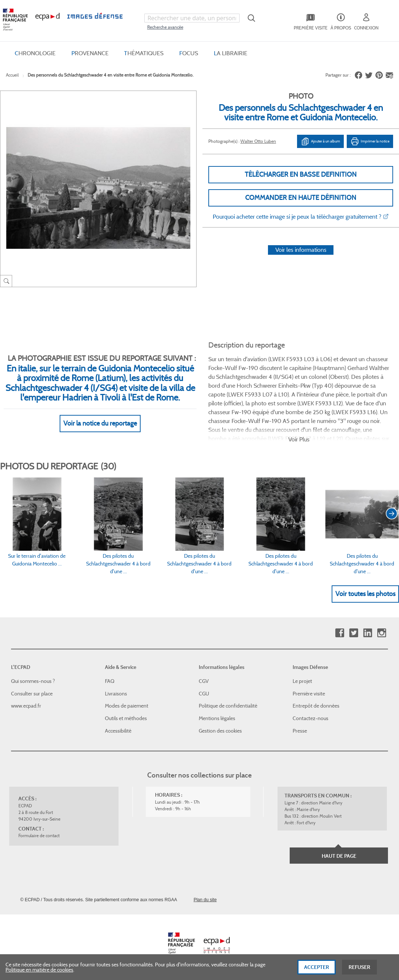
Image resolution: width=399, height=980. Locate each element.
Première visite (309, 694)
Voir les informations (301, 250)
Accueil (12, 75)
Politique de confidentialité (228, 706)
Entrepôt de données (316, 706)
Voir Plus (299, 439)
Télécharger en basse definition (301, 175)
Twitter (354, 633)
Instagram (382, 633)
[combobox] (192, 18)
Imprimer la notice (370, 141)
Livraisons (116, 694)
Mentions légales (217, 718)
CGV (204, 681)
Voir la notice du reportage (100, 423)
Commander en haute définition (301, 198)
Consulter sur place (32, 694)
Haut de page (339, 856)
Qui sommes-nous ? (33, 681)
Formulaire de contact (39, 836)
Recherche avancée (165, 27)
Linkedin (368, 633)
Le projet (302, 681)
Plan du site (205, 900)
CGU (204, 694)
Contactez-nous (310, 718)
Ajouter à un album (320, 141)
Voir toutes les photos (365, 594)
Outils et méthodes (126, 718)
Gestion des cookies (220, 731)
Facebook (340, 633)
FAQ (110, 681)
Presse (300, 731)
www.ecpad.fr (26, 706)
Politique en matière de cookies (39, 973)
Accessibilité (118, 731)
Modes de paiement (127, 706)
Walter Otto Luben (258, 141)
